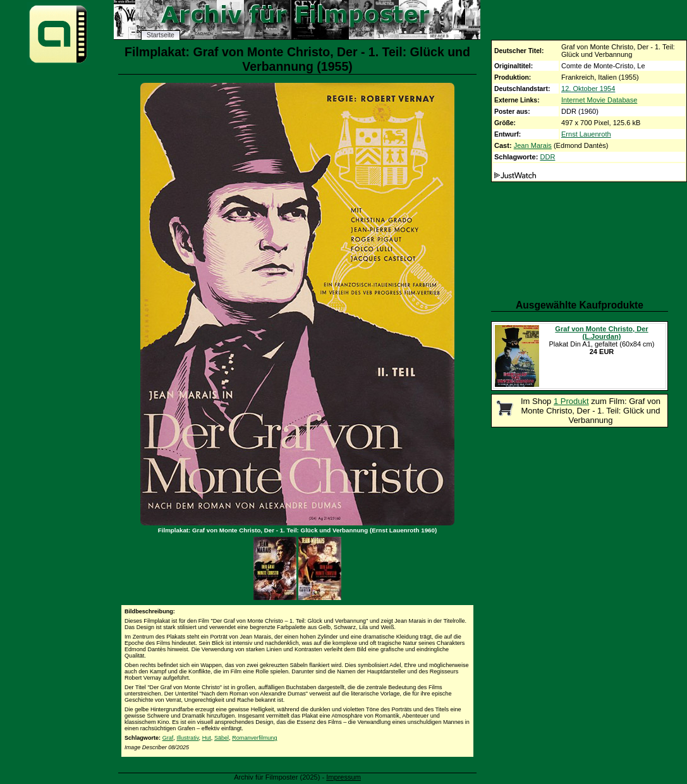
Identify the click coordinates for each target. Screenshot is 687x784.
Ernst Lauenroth (586, 134)
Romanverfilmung (254, 738)
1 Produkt (571, 401)
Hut (207, 738)
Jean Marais (533, 145)
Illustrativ (187, 738)
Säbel (222, 738)
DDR (547, 157)
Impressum (343, 777)
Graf (168, 738)
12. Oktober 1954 (588, 89)
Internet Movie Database (599, 100)
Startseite (161, 35)
